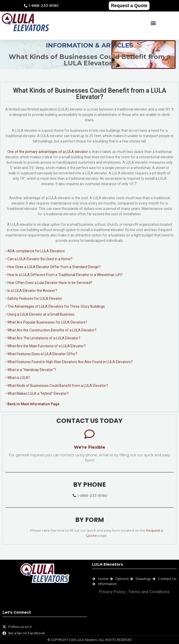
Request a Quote (129, 6)
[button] (153, 23)
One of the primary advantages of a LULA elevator (48, 152)
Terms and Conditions (149, 592)
